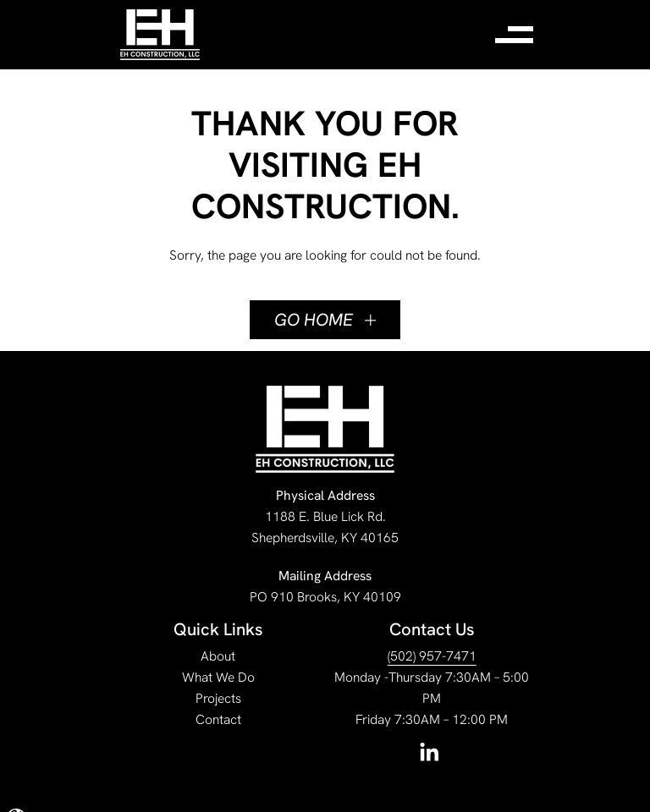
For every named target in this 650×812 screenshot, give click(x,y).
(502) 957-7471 (432, 656)
